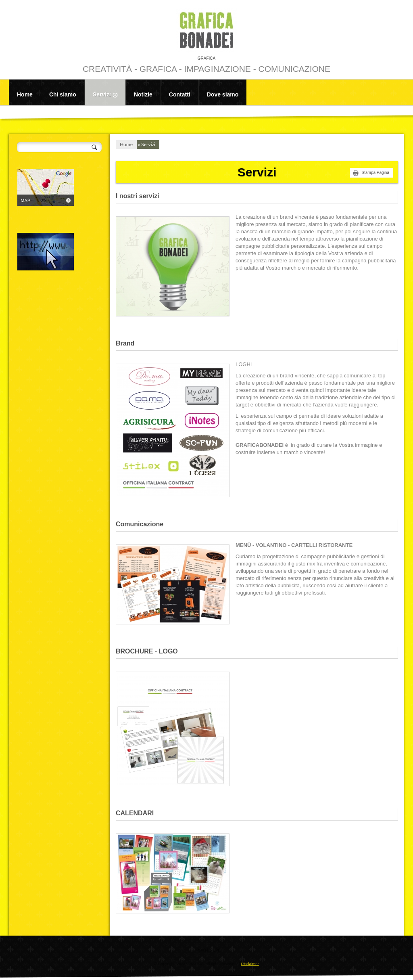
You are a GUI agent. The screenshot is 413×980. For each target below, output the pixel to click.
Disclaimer (250, 964)
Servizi (109, 95)
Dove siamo (223, 94)
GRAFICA (206, 58)
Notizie (143, 94)
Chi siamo (63, 94)
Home (25, 94)
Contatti (180, 94)
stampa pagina (375, 173)
